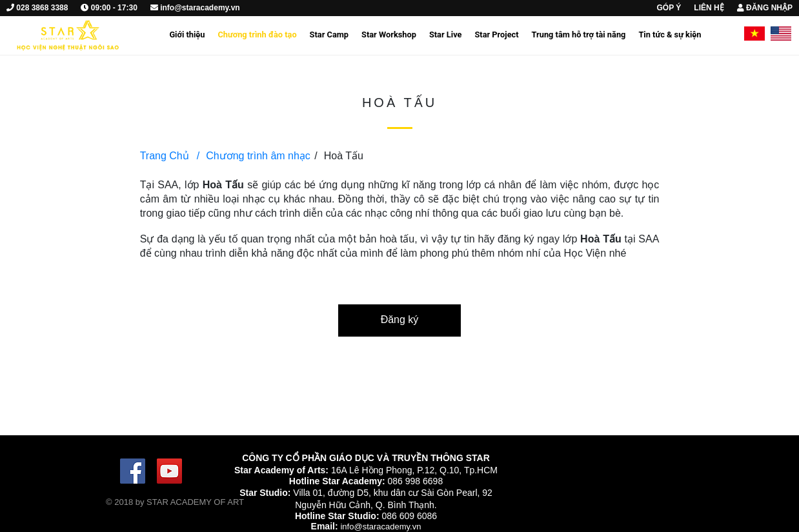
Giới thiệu (187, 34)
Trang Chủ (165, 156)
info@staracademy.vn (380, 527)
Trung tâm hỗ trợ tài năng (579, 34)
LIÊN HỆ (709, 8)
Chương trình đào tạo (257, 34)
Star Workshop (389, 34)
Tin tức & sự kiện (670, 34)
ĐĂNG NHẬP (765, 8)
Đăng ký (400, 320)
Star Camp (329, 34)
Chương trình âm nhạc (254, 156)
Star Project (496, 34)
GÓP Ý (669, 8)
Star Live (446, 34)
